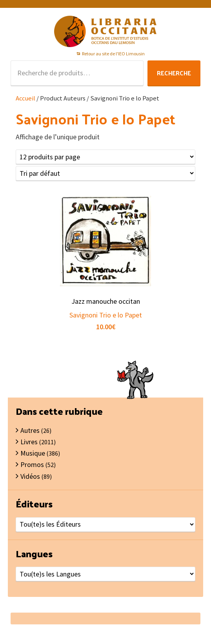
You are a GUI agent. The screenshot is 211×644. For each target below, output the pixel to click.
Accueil (25, 98)
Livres (29, 442)
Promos (32, 464)
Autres (30, 430)
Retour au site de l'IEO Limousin (113, 54)
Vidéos (30, 476)
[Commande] (105, 173)
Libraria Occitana (105, 31)
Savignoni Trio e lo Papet (106, 315)
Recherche (174, 73)
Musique (33, 453)
